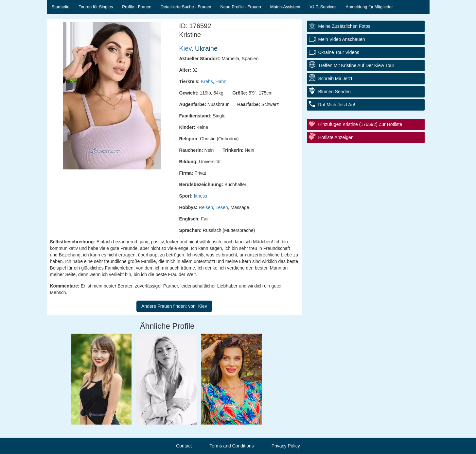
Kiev (185, 48)
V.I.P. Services (323, 7)
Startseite (61, 7)
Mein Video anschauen (342, 39)
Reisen (206, 207)
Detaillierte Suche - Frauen (186, 7)
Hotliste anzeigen (336, 137)
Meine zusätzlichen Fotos (344, 26)
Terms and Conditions (231, 446)
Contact (184, 446)
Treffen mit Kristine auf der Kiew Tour (356, 65)
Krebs (207, 81)
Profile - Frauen (137, 7)
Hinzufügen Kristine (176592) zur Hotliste (360, 124)
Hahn (221, 81)
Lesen (222, 207)
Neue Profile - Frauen (240, 7)
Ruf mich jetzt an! (337, 105)
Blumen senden (335, 92)
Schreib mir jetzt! (336, 79)
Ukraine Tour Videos (339, 52)
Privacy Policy (286, 446)
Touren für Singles (96, 7)
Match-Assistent (285, 7)
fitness (201, 196)
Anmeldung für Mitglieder (370, 7)
